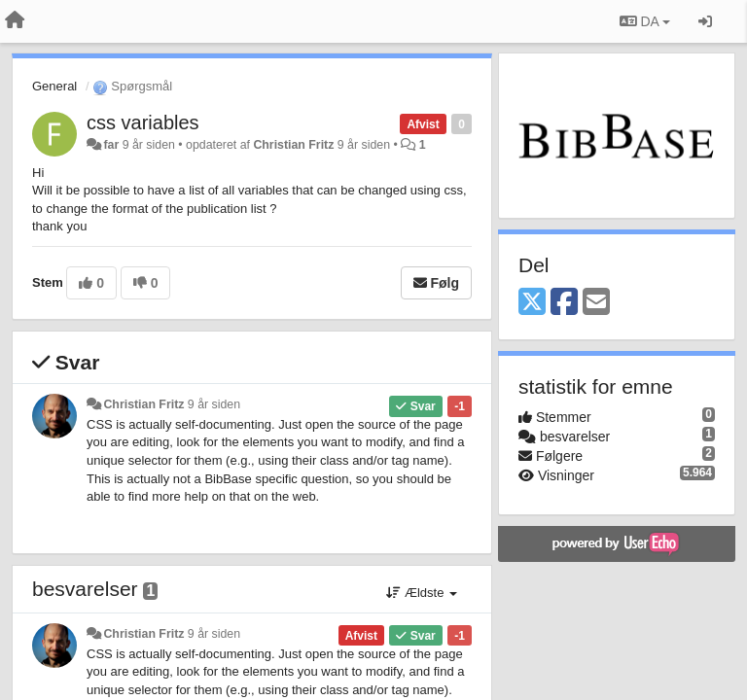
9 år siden (214, 404)
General (54, 86)
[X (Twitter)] (532, 303)
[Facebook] (564, 303)
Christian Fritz (293, 145)
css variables (143, 122)
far (111, 145)
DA (645, 21)
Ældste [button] (422, 593)
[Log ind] (705, 21)
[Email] (596, 303)
